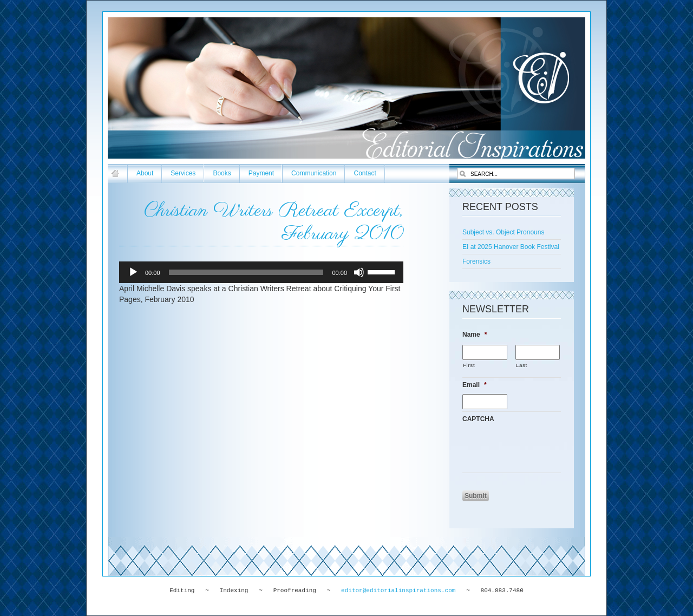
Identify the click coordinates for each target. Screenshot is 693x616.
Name (475, 335)
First (469, 365)
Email (475, 385)
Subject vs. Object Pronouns (503, 232)
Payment (261, 173)
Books (222, 173)
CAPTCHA (478, 419)
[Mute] (359, 272)
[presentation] (545, 449)
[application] (261, 272)
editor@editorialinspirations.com (398, 591)
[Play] (133, 272)
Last (522, 365)
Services (183, 173)
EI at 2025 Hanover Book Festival (511, 247)
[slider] (246, 272)
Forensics (476, 261)
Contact (365, 173)
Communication (314, 173)
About (145, 173)
